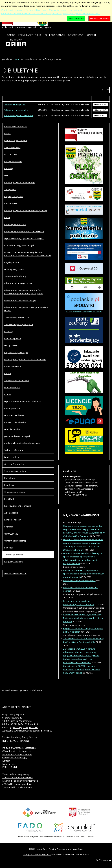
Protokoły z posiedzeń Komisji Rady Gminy (24, 231)
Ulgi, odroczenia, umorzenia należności (23, 401)
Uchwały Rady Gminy (14, 269)
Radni (7, 218)
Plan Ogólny (10, 485)
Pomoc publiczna (12, 408)
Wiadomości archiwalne (15, 573)
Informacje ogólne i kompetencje (20, 183)
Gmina (7, 134)
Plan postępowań (13, 338)
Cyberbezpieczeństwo (15, 492)
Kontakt (6, 761)
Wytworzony (43, 99)
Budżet (8, 373)
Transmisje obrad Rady (15, 276)
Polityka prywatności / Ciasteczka (19, 748)
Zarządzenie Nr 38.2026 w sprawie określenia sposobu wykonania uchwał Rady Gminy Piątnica (82, 669)
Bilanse (8, 394)
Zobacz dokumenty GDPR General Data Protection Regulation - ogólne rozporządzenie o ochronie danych (50, 13)
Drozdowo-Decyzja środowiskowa (79, 580)
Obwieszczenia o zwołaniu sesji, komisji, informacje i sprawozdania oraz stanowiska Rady (28, 254)
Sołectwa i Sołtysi (12, 147)
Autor (71, 99)
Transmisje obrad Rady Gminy (17, 777)
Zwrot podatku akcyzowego (16, 774)
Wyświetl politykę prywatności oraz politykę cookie (24, 10)
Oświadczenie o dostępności (17, 751)
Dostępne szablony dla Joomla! (37, 854)
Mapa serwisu (9, 764)
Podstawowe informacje (16, 127)
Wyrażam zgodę (76, 19)
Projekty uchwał (12, 262)
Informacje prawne (14, 555)
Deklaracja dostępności (15, 104)
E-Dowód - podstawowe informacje (20, 781)
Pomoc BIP (9, 548)
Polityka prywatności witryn (16, 110)
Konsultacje (10, 478)
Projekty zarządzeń (13, 196)
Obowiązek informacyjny (15, 758)
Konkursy (9, 168)
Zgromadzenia (11, 513)
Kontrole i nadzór (12, 520)
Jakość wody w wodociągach (17, 436)
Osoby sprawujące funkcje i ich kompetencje (25, 359)
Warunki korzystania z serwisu (18, 115)
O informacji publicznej (15, 541)
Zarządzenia (10, 190)
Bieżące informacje (13, 162)
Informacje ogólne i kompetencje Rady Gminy (26, 211)
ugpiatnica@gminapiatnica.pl (24, 727)
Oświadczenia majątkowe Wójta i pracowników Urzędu (26, 309)
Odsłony (101, 99)
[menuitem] (11, 35)
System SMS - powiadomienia (17, 787)
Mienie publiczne (12, 387)
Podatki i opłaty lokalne (15, 422)
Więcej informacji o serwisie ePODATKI (84, 312)
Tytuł (19, 99)
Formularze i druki (13, 429)
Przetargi (9, 331)
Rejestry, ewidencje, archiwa (18, 506)
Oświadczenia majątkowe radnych (20, 300)
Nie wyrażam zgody (99, 19)
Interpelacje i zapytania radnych (19, 245)
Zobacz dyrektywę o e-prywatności (66, 10)
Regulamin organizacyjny (16, 352)
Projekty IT (9, 499)
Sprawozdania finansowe (16, 380)
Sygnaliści (9, 527)
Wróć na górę (104, 860)
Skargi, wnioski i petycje (15, 471)
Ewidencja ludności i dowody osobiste (22, 443)
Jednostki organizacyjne (16, 141)
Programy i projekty (13, 562)
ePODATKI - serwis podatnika (17, 784)
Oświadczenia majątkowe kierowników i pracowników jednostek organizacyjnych (23, 292)
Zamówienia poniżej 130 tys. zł (19, 324)
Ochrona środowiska (14, 464)
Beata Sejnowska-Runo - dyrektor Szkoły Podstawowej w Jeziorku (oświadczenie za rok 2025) (83, 618)
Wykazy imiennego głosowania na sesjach (24, 238)
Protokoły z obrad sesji (15, 224)
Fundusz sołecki (12, 457)
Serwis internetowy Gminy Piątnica (20, 737)
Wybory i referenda (14, 450)
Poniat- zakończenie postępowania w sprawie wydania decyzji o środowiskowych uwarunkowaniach (84, 574)
